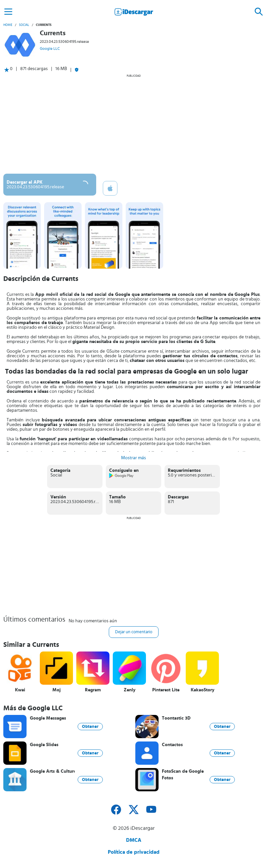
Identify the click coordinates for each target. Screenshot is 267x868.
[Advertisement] (133, 124)
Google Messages (48, 718)
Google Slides (44, 745)
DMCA (134, 840)
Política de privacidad (134, 852)
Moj (57, 690)
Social (24, 25)
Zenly (130, 690)
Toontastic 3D (176, 718)
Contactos (172, 745)
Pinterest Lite (166, 690)
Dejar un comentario (134, 632)
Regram (93, 690)
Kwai (20, 690)
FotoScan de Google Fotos (183, 775)
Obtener (90, 727)
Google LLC (50, 48)
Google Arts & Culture (52, 771)
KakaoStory (202, 690)
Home (8, 25)
